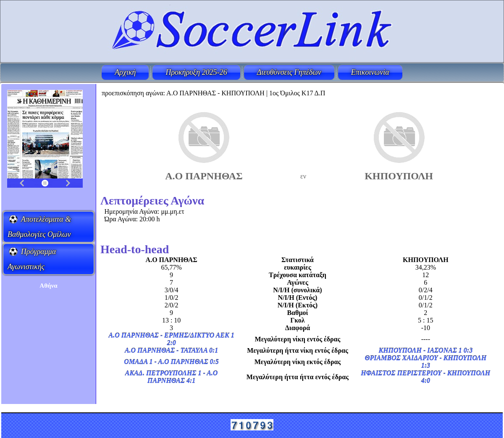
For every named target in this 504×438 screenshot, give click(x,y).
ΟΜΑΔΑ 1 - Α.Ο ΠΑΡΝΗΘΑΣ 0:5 (171, 362)
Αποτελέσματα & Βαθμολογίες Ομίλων (39, 227)
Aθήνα (48, 286)
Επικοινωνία (370, 72)
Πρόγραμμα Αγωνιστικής (32, 259)
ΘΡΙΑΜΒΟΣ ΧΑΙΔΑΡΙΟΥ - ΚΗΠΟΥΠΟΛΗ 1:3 (425, 362)
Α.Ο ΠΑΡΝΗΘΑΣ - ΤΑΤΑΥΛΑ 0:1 (171, 350)
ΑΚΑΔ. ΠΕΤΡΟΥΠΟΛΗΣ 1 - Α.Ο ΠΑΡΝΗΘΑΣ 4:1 (172, 377)
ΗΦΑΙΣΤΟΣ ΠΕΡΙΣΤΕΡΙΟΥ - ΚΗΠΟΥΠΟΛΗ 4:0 (425, 377)
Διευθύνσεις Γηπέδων (289, 72)
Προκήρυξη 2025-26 (196, 72)
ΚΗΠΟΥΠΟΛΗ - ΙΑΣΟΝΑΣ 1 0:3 (425, 350)
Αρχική (125, 72)
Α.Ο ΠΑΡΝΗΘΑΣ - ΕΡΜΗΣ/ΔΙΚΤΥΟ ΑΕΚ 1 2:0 (172, 339)
